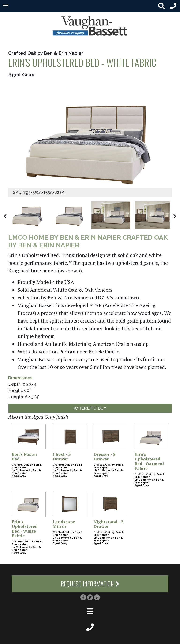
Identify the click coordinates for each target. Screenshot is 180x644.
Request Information (90, 584)
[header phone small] (173, 6)
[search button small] (161, 6)
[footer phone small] (90, 627)
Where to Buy (90, 408)
